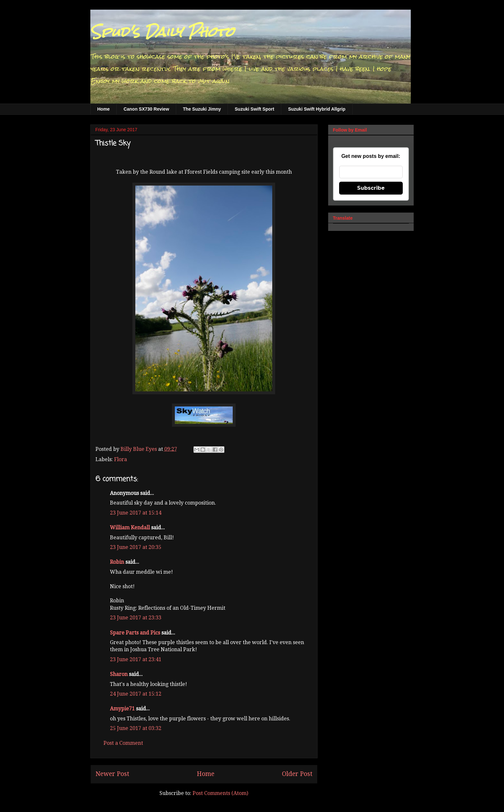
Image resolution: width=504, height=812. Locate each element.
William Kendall (130, 528)
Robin (117, 562)
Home (104, 109)
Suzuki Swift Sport (254, 109)
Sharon (119, 674)
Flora (121, 459)
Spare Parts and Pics (135, 633)
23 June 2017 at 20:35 (136, 547)
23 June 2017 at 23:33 (136, 618)
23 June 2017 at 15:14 (136, 513)
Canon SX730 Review (146, 109)
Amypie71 (122, 709)
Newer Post (112, 774)
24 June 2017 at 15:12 (136, 694)
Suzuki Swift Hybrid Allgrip (317, 109)
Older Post (297, 774)
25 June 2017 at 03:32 (136, 728)
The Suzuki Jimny (202, 109)
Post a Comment (123, 743)
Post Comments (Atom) (220, 793)
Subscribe (371, 188)
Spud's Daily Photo (162, 32)
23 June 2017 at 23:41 (136, 659)
